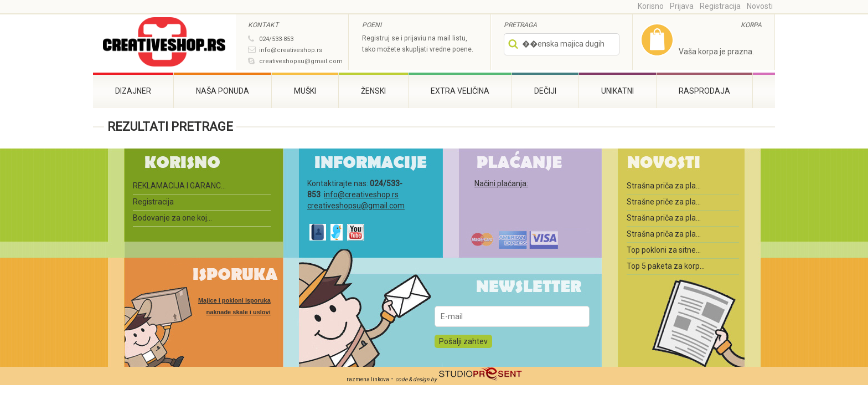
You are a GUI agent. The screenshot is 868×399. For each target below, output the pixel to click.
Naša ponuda (223, 91)
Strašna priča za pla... (664, 186)
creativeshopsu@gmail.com (301, 61)
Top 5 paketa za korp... (666, 266)
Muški (305, 91)
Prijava (682, 6)
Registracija (720, 6)
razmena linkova (368, 379)
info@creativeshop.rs (291, 50)
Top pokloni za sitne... (664, 250)
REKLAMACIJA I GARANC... (179, 186)
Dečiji (545, 91)
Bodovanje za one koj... (172, 218)
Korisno (651, 6)
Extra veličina (460, 91)
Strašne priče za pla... (664, 202)
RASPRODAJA (704, 91)
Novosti (760, 6)
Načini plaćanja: (501, 183)
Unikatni (618, 91)
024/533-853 (276, 39)
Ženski (373, 91)
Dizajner (133, 91)
